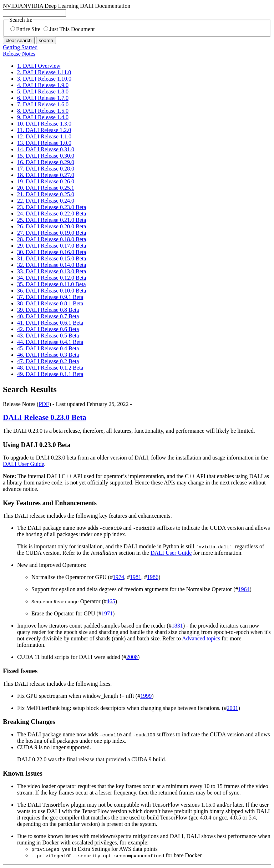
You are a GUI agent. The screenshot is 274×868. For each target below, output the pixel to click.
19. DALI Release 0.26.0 (46, 181)
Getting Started (20, 47)
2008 (132, 657)
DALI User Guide (24, 464)
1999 (146, 696)
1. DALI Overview (39, 66)
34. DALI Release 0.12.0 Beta (52, 278)
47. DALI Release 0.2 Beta (48, 361)
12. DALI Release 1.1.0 (44, 136)
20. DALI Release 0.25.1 (46, 188)
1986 (153, 577)
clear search (19, 40)
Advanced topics (201, 638)
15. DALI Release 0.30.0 (46, 156)
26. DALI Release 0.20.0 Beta (52, 226)
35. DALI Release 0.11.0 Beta (52, 284)
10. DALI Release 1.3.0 (44, 124)
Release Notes (19, 54)
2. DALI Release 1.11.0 (44, 72)
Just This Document (69, 29)
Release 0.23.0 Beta (45, 417)
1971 (107, 613)
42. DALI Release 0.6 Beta (48, 329)
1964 (244, 589)
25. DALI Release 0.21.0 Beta (52, 220)
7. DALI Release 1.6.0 (43, 104)
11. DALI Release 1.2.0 (44, 130)
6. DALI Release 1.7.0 (43, 98)
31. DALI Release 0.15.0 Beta (52, 258)
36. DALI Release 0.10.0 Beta (52, 291)
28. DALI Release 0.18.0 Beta (52, 239)
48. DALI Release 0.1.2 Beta (50, 368)
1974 (118, 577)
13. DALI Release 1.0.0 (44, 143)
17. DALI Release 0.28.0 (46, 169)
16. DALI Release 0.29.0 (46, 162)
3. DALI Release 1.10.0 (44, 79)
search (46, 40)
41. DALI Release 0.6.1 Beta (50, 323)
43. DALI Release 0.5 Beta (48, 336)
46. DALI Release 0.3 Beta (48, 355)
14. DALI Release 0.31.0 (46, 149)
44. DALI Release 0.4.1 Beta (50, 342)
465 (111, 601)
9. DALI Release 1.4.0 (43, 117)
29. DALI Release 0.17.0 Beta (52, 246)
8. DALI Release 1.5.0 (43, 111)
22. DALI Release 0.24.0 (46, 201)
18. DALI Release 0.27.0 (46, 175)
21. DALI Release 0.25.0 (46, 194)
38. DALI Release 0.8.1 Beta (50, 303)
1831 (177, 626)
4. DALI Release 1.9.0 (43, 85)
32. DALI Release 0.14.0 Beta (52, 265)
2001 (232, 708)
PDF (44, 404)
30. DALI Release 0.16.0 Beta (52, 252)
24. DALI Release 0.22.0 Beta (52, 214)
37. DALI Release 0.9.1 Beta (50, 297)
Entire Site (25, 29)
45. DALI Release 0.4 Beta (48, 348)
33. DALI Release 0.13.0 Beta (52, 271)
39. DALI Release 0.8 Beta (48, 310)
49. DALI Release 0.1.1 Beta (50, 374)
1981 (136, 577)
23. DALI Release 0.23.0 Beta (52, 207)
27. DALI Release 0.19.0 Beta (52, 233)
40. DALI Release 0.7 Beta (48, 316)
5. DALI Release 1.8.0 (43, 92)
